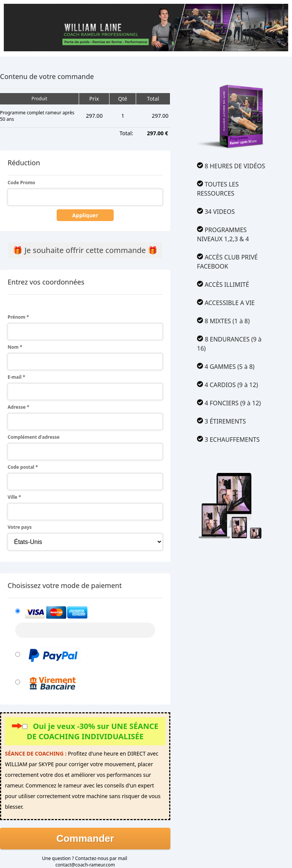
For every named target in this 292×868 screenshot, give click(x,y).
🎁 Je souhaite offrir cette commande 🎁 (85, 250)
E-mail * (16, 377)
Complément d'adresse (34, 437)
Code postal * (23, 467)
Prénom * (18, 317)
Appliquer (85, 215)
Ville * (14, 497)
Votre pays (20, 527)
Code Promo (21, 183)
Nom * (15, 347)
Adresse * (18, 407)
